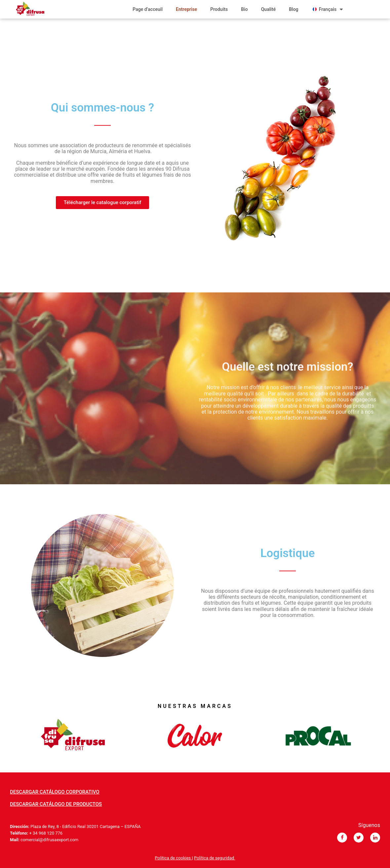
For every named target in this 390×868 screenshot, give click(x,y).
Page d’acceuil (148, 9)
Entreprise (186, 9)
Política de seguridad (214, 858)
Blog (293, 9)
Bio (244, 9)
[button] (103, 203)
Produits (219, 9)
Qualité (269, 9)
